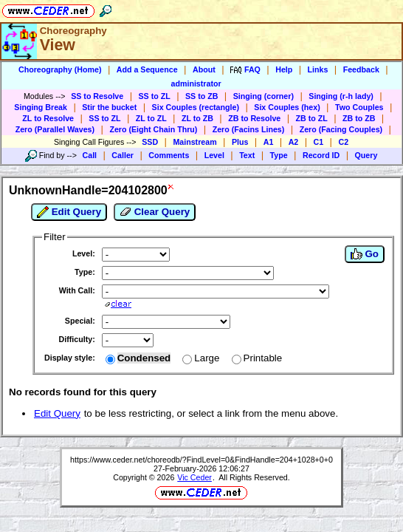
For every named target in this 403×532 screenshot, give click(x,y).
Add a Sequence (147, 69)
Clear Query (155, 212)
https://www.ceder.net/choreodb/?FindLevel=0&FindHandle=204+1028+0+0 (201, 460)
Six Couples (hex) (287, 107)
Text (247, 155)
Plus (240, 142)
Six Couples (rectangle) (196, 107)
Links (318, 69)
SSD (150, 142)
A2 (294, 142)
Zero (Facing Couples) (341, 129)
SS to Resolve (97, 96)
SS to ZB (201, 96)
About (204, 69)
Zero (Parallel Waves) (55, 129)
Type (279, 155)
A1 (269, 142)
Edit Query (69, 212)
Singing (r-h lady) (341, 96)
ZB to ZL (312, 118)
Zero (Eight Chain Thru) (153, 129)
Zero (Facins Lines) (249, 129)
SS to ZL (155, 96)
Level (214, 155)
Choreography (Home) (60, 69)
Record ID (321, 155)
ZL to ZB (197, 118)
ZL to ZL (151, 118)
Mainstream (194, 142)
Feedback (361, 69)
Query (366, 155)
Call (90, 155)
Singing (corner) (263, 96)
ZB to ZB (359, 118)
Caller (123, 155)
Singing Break (41, 107)
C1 (319, 142)
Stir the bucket (109, 107)
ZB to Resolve (254, 118)
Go (365, 254)
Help (284, 69)
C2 (343, 142)
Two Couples (359, 107)
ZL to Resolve (48, 118)
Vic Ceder (194, 477)
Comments (169, 155)
